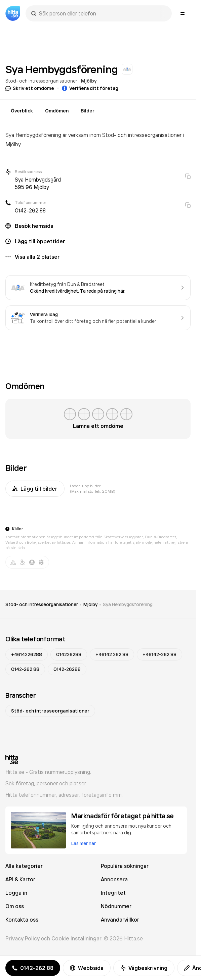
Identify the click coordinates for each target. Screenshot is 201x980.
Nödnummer (116, 906)
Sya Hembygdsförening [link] (128, 604)
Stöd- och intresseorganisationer (41, 81)
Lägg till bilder (35, 489)
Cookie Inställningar (76, 938)
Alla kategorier (24, 866)
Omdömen (57, 111)
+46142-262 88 (159, 654)
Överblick (22, 111)
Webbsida (87, 968)
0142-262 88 (30, 210)
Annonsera (114, 879)
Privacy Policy (23, 938)
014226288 (69, 654)
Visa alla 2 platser (37, 257)
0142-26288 (67, 669)
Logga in (16, 893)
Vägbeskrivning (144, 968)
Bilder (88, 111)
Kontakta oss (22, 920)
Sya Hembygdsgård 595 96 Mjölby (38, 183)
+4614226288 (27, 654)
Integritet (113, 893)
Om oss (15, 906)
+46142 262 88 (112, 654)
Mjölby (89, 81)
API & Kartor (20, 879)
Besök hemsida (34, 226)
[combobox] (102, 13)
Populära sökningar (125, 866)
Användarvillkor (120, 920)
